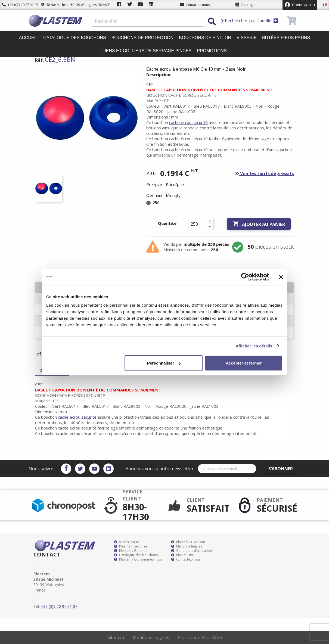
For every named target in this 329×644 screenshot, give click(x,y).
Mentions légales (187, 546)
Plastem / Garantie (131, 551)
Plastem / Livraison (188, 542)
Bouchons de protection (142, 38)
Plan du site (182, 555)
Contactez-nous (186, 559)
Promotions (212, 51)
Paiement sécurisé (131, 546)
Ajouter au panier (259, 224)
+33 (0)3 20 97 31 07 (18, 5)
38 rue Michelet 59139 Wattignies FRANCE (71, 5)
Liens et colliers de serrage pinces (147, 51)
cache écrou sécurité (188, 122)
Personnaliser (164, 363)
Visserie (247, 38)
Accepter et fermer (244, 363)
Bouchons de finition (205, 38)
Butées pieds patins (286, 38)
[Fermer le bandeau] (281, 277)
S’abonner (285, 469)
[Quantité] (198, 224)
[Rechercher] (148, 21)
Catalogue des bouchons (75, 38)
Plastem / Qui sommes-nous (138, 559)
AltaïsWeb (212, 637)
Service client (126, 542)
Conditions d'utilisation (191, 551)
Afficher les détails (254, 346)
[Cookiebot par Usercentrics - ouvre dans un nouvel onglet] (245, 277)
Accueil (28, 38)
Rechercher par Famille (250, 21)
